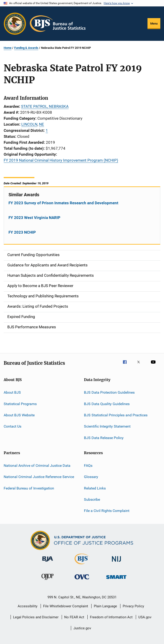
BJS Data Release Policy (104, 438)
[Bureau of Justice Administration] (48, 562)
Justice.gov (82, 628)
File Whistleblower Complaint (66, 606)
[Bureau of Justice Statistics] (82, 565)
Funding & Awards (26, 48)
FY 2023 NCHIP (22, 232)
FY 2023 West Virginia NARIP (34, 218)
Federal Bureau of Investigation (29, 488)
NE (42, 124)
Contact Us (13, 426)
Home (8, 48)
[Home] (58, 24)
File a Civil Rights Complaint (107, 511)
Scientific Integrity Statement (107, 426)
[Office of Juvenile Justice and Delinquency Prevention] (47, 581)
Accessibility (28, 606)
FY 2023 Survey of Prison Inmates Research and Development (63, 203)
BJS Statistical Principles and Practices (116, 415)
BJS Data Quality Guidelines (107, 404)
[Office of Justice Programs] (15, 24)
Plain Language (105, 606)
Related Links (95, 488)
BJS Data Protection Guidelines (109, 392)
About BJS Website (19, 415)
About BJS (12, 392)
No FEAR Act (74, 617)
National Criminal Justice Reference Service (39, 477)
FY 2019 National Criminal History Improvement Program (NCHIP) (61, 160)
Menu (154, 23)
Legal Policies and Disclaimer (36, 617)
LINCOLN (29, 124)
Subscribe (92, 499)
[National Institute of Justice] (117, 562)
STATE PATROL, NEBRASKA (45, 106)
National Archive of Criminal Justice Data (37, 466)
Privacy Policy (133, 606)
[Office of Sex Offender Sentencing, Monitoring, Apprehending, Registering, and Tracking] (116, 580)
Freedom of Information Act (111, 617)
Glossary (91, 477)
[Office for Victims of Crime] (82, 580)
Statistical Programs (20, 404)
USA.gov (145, 617)
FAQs (88, 466)
